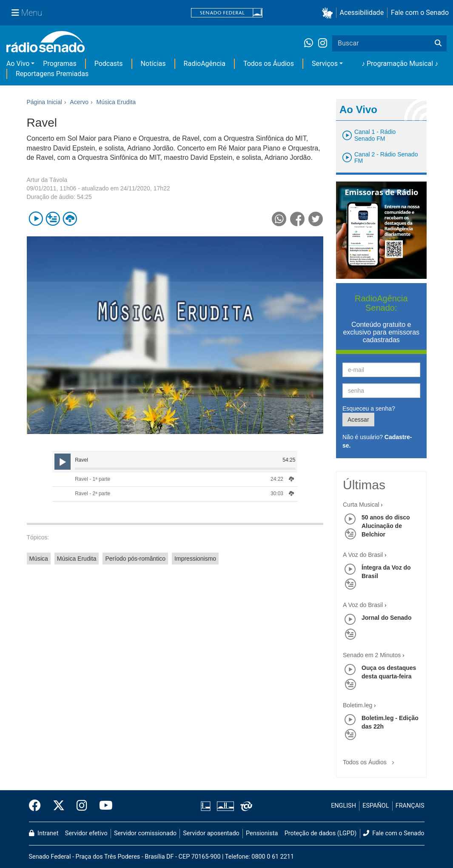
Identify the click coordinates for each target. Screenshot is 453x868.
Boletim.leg (358, 705)
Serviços (325, 64)
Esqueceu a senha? (369, 408)
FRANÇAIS (410, 806)
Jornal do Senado (386, 618)
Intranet (44, 833)
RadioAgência (205, 64)
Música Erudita (77, 559)
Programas (60, 64)
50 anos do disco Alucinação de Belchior (386, 526)
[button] (329, 13)
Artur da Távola (47, 180)
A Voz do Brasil (363, 555)
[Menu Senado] (27, 13)
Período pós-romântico (135, 559)
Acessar (358, 420)
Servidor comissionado (145, 833)
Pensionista (262, 833)
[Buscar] (438, 43)
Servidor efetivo (86, 833)
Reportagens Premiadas (52, 74)
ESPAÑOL (376, 806)
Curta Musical (361, 505)
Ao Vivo (18, 64)
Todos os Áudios (269, 64)
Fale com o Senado (420, 13)
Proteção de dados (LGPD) (321, 833)
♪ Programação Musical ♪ (400, 64)
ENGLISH (343, 806)
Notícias (153, 64)
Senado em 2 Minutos (372, 655)
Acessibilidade (362, 13)
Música (39, 559)
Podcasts (109, 64)
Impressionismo (195, 559)
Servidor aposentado (211, 833)
